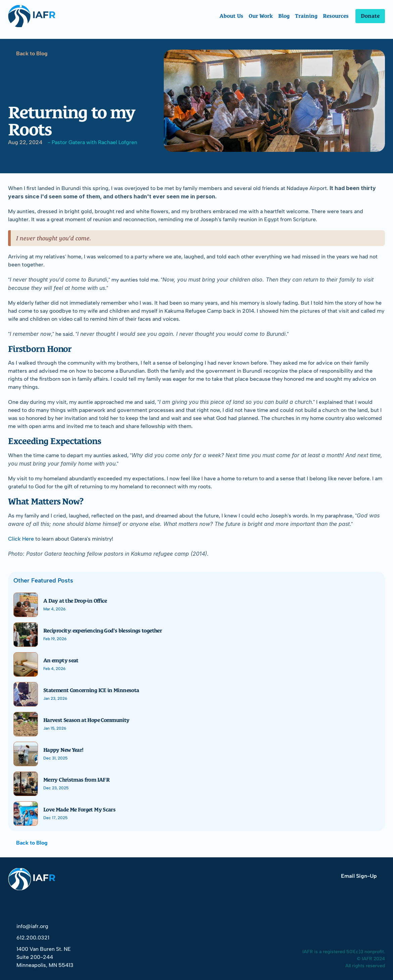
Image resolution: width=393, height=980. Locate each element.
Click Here (21, 539)
